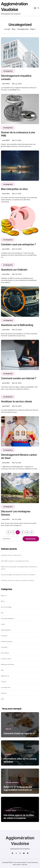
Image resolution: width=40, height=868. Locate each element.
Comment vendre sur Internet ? (19, 378)
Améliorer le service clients (17, 401)
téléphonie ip (5, 676)
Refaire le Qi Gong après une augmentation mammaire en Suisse (19, 568)
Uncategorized (8, 71)
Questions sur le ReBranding (17, 325)
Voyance (4, 693)
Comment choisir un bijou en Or (11, 555)
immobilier (4, 647)
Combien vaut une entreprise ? (18, 244)
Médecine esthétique (8, 664)
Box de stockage (6, 607)
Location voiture (6, 659)
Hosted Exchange (7, 641)
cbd (2, 613)
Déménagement (6, 630)
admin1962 (6, 84)
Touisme (4, 682)
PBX (2, 670)
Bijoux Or (4, 596)
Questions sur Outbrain (14, 270)
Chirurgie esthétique (7, 619)
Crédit (3, 624)
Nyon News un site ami (20, 865)
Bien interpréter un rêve (14, 189)
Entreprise (4, 636)
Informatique (5, 653)
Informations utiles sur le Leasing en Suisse (15, 561)
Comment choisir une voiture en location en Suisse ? (18, 580)
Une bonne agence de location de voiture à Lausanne (18, 575)
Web (2, 699)
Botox (3, 601)
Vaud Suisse (32, 862)
